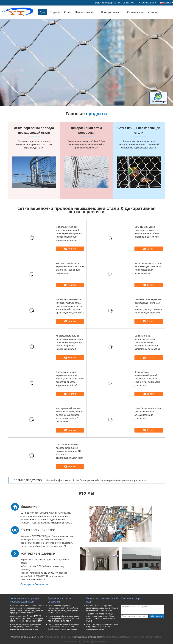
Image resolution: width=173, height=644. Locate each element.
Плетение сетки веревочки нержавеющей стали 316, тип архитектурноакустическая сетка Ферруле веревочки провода (148, 306)
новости (153, 12)
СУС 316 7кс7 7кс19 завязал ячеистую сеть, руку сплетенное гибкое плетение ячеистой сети (147, 232)
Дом (42, 12)
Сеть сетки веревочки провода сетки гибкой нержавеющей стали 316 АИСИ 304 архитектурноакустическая (70, 451)
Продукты (54, 12)
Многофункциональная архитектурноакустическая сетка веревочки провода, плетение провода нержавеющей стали (70, 342)
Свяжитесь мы (136, 12)
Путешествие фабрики (87, 12)
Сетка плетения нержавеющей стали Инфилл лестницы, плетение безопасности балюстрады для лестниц (148, 342)
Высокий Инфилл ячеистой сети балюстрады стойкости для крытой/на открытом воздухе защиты (96, 480)
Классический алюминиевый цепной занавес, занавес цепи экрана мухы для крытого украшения (147, 379)
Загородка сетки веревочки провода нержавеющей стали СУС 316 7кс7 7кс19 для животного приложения (64, 627)
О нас (68, 12)
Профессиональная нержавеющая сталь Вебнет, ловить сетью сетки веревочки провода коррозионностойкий (70, 379)
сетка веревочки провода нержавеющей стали (25, 600)
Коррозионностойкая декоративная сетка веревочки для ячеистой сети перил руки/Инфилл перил (63, 619)
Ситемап (78, 637)
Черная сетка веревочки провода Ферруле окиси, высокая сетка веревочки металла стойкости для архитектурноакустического (70, 306)
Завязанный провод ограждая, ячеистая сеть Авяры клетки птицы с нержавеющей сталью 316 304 (102, 608)
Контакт (72, 249)
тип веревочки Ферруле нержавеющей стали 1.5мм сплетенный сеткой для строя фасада (70, 268)
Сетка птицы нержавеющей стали (102, 600)
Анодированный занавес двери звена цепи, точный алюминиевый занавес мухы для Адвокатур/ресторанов (69, 415)
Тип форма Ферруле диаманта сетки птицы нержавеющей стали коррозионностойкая (102, 627)
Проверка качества (112, 12)
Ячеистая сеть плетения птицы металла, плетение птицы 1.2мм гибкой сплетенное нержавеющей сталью (100, 617)
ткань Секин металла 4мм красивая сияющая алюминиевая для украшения (148, 413)
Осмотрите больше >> (34, 584)
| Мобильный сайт (92, 637)
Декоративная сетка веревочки (60, 600)
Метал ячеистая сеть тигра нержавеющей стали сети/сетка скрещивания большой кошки (148, 268)
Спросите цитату (148, 3)
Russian (168, 3)
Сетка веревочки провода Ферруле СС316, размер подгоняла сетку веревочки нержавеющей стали (25, 627)
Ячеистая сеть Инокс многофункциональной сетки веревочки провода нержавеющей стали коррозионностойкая (69, 233)
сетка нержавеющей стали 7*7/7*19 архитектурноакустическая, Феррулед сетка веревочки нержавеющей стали (27, 619)
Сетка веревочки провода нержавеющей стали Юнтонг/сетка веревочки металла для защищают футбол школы (63, 609)
